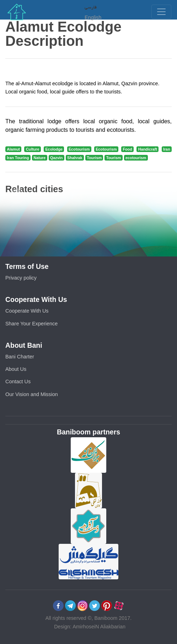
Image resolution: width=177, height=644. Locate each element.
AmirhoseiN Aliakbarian (99, 627)
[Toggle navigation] (161, 12)
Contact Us (18, 381)
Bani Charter (20, 357)
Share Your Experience (31, 324)
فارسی (91, 7)
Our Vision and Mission (32, 394)
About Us (16, 369)
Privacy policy (21, 278)
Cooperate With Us (27, 311)
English (93, 17)
